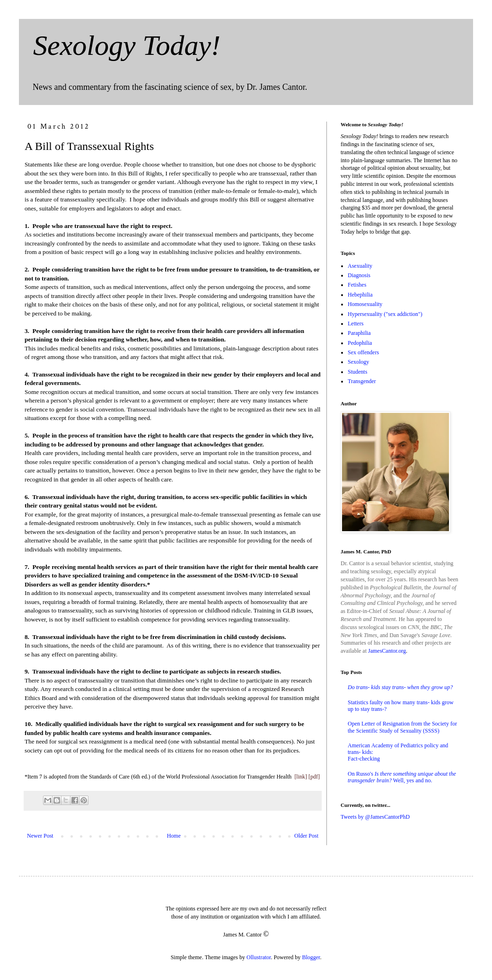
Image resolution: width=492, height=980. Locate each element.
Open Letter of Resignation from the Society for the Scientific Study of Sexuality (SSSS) (402, 727)
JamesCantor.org (387, 651)
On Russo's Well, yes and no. (402, 777)
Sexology (358, 362)
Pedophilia (360, 343)
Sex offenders (363, 352)
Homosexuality (365, 304)
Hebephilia (360, 295)
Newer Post (40, 836)
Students (357, 372)
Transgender (362, 381)
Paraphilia (359, 333)
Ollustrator (259, 957)
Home (174, 836)
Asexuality (360, 266)
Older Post (306, 836)
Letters (356, 324)
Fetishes (357, 285)
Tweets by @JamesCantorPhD (375, 817)
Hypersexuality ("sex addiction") (385, 314)
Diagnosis (359, 275)
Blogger (311, 957)
